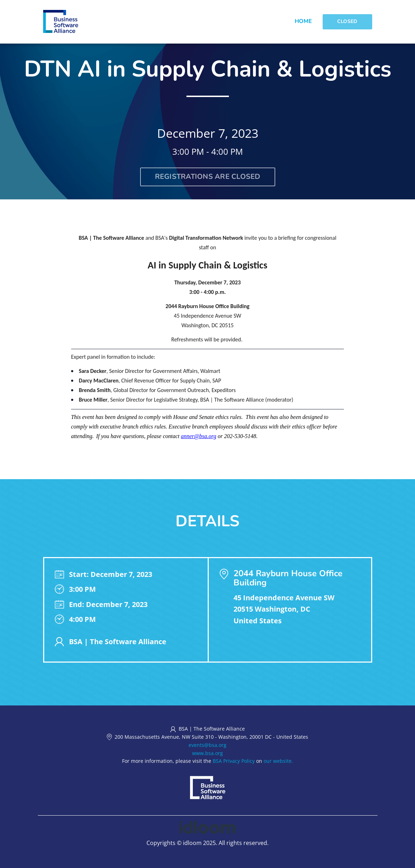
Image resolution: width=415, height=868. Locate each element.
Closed (347, 21)
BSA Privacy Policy (234, 761)
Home (303, 21)
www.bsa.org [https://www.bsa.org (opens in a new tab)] (207, 753)
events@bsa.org (207, 745)
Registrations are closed (208, 177)
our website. (278, 761)
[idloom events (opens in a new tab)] (207, 827)
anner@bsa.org (198, 436)
